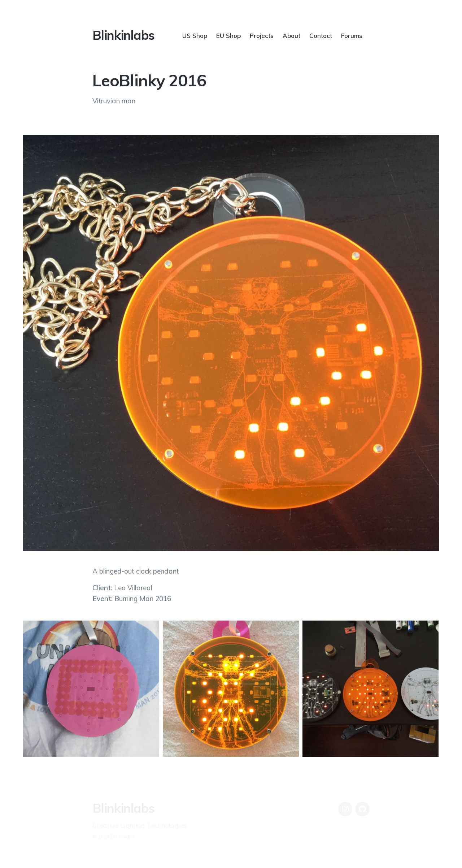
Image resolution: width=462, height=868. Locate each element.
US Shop (195, 35)
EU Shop (228, 35)
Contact (321, 35)
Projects (262, 35)
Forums (352, 35)
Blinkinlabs (123, 35)
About (291, 35)
